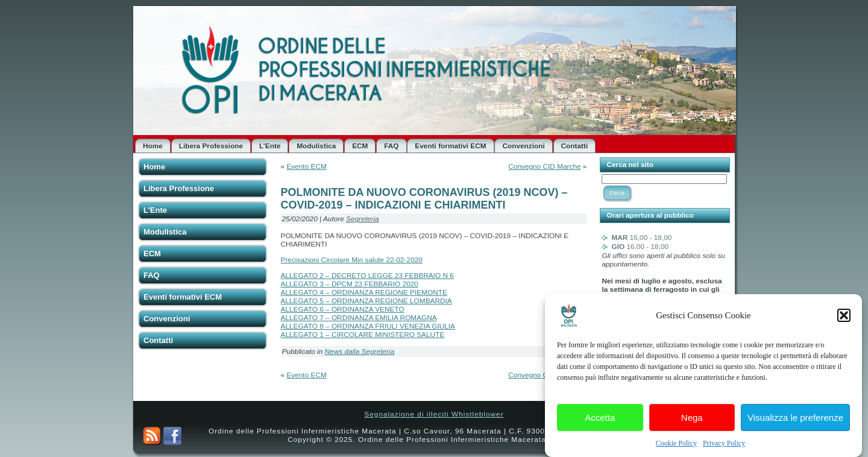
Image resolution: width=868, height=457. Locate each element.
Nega (692, 419)
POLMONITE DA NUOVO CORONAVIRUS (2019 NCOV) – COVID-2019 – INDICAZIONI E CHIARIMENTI (424, 199)
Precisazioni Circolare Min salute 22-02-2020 (352, 260)
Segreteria (363, 219)
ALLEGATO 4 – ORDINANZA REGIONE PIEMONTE (364, 292)
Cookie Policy (676, 446)
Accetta (600, 419)
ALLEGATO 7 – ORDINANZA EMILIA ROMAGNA (359, 318)
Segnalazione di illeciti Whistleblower (434, 414)
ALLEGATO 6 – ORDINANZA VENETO (343, 309)
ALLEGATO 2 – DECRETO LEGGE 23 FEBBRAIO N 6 (367, 276)
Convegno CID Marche (544, 166)
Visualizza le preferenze (795, 419)
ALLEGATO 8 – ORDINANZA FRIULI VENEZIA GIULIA (368, 326)
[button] (844, 318)
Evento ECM (306, 166)
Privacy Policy (724, 446)
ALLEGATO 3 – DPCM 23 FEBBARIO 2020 (350, 284)
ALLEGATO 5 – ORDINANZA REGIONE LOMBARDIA (366, 301)
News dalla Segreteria (360, 351)
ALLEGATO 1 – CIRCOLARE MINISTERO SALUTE (363, 335)
